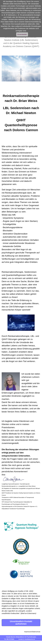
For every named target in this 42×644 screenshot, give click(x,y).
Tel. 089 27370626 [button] (9, 639)
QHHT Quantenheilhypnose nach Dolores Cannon (21, 125)
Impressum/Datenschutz (32, 632)
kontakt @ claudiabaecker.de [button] (27, 639)
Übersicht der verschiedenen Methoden (20, 440)
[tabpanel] (21, 112)
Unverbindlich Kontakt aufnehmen (21, 623)
